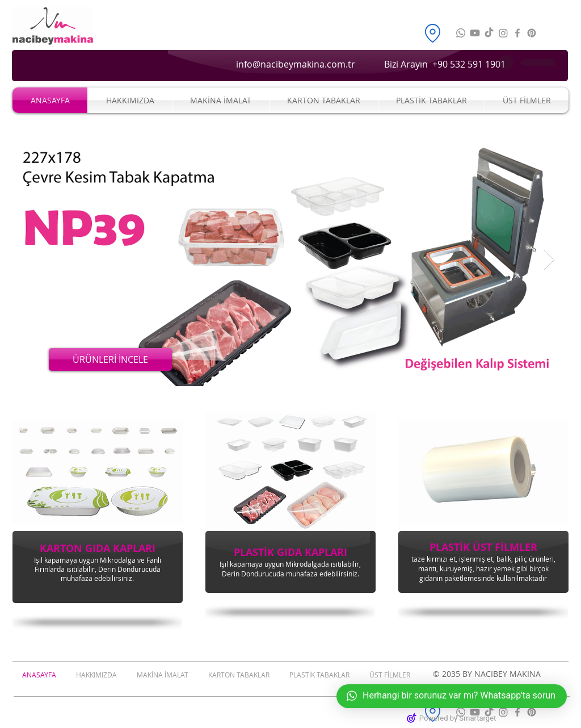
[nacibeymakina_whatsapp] (461, 33)
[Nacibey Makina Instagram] (503, 33)
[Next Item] (549, 260)
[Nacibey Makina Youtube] (475, 33)
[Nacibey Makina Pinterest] (532, 33)
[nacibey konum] (432, 33)
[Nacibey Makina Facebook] (517, 33)
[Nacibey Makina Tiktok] (489, 33)
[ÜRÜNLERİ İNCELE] (110, 359)
